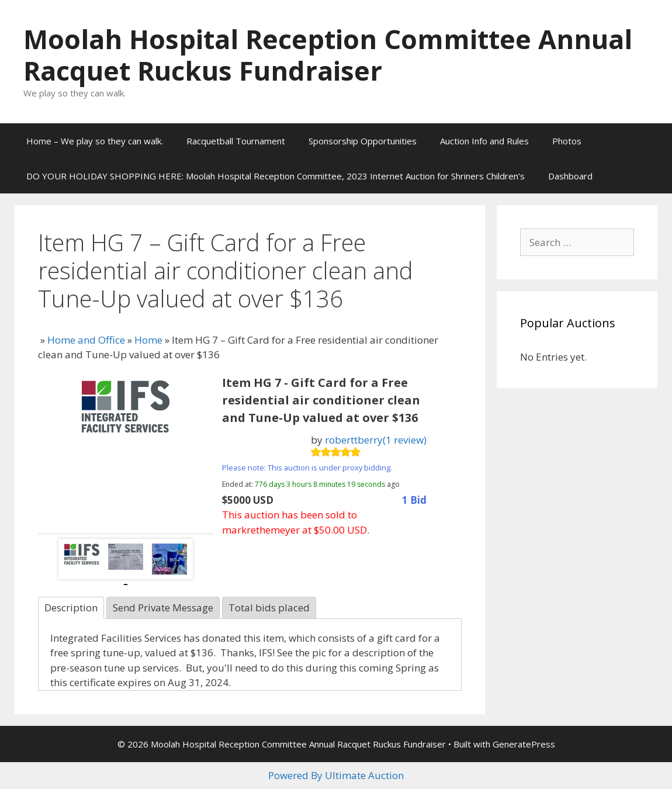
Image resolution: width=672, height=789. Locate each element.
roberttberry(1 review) (376, 440)
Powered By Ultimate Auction (336, 775)
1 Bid (414, 500)
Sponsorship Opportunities (363, 141)
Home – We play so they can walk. (95, 141)
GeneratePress (524, 744)
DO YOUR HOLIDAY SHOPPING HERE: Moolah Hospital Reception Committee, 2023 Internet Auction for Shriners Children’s (276, 176)
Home (148, 340)
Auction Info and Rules (484, 141)
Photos (567, 141)
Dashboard (570, 176)
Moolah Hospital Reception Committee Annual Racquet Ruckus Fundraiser (328, 55)
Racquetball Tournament (236, 141)
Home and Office (86, 340)
